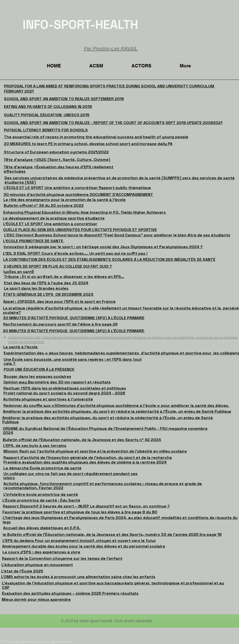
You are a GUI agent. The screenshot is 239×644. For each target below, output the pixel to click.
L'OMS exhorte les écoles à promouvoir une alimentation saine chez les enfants (78, 577)
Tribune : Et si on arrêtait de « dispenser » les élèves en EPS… (64, 277)
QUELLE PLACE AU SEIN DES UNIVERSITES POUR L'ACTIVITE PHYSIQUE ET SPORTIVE (80, 230)
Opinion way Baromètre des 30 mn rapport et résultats (57, 382)
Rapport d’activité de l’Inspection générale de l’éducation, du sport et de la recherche (88, 458)
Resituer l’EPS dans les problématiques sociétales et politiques (65, 388)
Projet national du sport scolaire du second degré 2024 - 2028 (64, 393)
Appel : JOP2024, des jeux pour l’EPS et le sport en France (59, 301)
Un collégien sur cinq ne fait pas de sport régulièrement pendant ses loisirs (70, 476)
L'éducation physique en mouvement (37, 565)
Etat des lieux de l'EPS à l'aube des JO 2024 (46, 283)
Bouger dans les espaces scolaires (37, 376)
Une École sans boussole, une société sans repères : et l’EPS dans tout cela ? (73, 362)
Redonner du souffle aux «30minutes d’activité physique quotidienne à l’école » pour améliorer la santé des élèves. (116, 406)
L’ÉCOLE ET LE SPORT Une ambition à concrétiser (50, 224)
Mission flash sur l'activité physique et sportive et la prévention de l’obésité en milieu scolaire (95, 451)
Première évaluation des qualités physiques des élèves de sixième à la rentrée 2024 (85, 462)
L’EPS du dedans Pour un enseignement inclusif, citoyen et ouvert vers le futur (79, 541)
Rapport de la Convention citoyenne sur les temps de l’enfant (62, 558)
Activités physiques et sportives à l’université (48, 399)
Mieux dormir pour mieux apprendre (36, 599)
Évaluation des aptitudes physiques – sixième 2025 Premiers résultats (70, 593)
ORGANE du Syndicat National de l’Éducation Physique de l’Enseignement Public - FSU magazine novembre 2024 (105, 431)
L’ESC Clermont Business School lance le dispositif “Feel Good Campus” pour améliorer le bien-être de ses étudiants (117, 235)
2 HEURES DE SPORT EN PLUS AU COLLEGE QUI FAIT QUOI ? (58, 266)
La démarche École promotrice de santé (42, 468)
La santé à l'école (21, 347)
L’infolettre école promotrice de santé (41, 494)
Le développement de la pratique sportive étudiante (54, 218)
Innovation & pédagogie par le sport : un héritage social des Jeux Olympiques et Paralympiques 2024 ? (103, 247)
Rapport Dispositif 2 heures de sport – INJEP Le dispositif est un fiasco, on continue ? (86, 506)
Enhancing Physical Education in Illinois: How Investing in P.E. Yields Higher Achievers (85, 212)
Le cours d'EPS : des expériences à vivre (41, 552)
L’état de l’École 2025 (22, 571)
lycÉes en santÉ (19, 272)
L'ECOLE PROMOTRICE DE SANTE (34, 241)
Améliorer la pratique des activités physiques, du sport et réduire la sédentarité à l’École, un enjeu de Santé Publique (117, 411)
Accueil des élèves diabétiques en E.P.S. (42, 528)
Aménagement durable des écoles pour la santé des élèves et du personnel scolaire (84, 546)
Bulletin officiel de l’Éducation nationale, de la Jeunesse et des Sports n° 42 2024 (82, 440)
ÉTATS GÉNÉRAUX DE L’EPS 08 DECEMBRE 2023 (48, 294)
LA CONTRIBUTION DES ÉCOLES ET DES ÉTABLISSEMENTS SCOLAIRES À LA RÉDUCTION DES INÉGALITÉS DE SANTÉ (109, 259)
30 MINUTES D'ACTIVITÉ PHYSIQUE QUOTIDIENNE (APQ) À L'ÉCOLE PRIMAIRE (74, 318)
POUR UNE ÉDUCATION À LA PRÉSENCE (39, 369)
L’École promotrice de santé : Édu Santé (41, 500)
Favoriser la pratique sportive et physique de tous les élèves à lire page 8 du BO (80, 512)
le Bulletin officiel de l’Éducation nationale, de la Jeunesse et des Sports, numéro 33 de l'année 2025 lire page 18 (112, 534)
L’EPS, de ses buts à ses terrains (35, 446)
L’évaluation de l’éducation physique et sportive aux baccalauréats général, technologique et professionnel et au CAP (113, 585)
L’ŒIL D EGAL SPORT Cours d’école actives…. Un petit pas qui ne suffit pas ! (75, 253)
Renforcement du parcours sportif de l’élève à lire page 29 (60, 324)
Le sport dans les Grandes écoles (36, 288)
